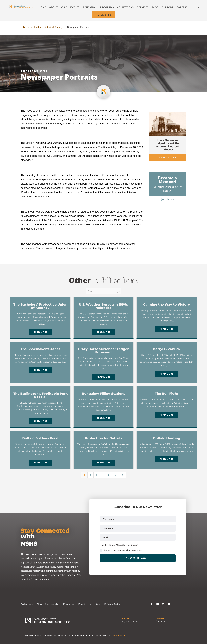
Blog (39, 604)
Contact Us (161, 622)
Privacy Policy (112, 604)
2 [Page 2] (90, 475)
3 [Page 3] (97, 475)
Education (69, 604)
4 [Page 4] (103, 475)
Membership (52, 604)
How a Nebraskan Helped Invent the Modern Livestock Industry (167, 145)
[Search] (101, 291)
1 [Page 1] (84, 475)
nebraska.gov (120, 635)
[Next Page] (115, 475)
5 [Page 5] (109, 475)
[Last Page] (122, 475)
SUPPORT (160, 619)
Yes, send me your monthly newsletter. (121, 550)
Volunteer (95, 604)
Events (82, 604)
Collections (27, 604)
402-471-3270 (130, 622)
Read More (40, 332)
